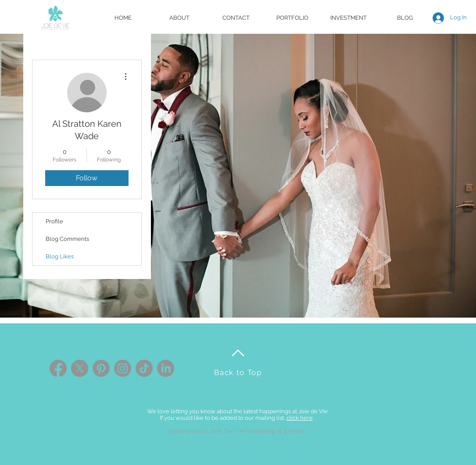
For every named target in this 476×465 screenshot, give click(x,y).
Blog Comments (67, 239)
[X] (80, 368)
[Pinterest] (101, 368)
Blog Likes (60, 256)
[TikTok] (144, 368)
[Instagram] (123, 368)
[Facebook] (58, 368)
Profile (54, 221)
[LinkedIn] (166, 368)
